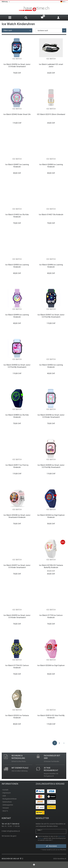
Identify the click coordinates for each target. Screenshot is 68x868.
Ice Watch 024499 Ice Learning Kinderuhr (17, 316)
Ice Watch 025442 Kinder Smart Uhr (17, 114)
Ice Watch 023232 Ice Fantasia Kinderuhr (17, 717)
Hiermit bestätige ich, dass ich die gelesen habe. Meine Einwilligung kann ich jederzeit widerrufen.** (52, 838)
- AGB (4, 796)
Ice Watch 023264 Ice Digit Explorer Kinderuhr (51, 516)
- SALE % (5, 811)
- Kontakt (5, 790)
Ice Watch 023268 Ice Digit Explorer (51, 665)
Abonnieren (52, 846)
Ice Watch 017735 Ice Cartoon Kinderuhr (51, 616)
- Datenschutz (7, 802)
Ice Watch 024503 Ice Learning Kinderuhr (17, 266)
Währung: (6, 2)
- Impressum (6, 793)
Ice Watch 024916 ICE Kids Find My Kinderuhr (51, 717)
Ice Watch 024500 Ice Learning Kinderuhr (51, 166)
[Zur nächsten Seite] (64, 743)
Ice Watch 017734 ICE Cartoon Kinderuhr (17, 667)
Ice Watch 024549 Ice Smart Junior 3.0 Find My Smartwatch (51, 466)
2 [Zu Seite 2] (59, 743)
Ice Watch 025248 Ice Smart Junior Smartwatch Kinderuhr (17, 516)
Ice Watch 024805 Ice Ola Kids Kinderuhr (17, 416)
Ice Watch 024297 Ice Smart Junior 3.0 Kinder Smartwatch (17, 566)
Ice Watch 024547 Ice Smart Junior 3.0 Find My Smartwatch (51, 316)
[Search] (26, 18)
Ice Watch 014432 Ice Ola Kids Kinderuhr (17, 216)
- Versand (5, 808)
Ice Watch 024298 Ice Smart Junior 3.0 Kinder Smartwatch (51, 416)
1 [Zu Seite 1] (55, 743)
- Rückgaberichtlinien (9, 799)
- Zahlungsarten (7, 805)
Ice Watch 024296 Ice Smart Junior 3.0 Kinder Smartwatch (17, 65)
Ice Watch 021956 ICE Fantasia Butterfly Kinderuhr (51, 566)
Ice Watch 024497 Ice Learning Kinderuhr (17, 166)
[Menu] (10, 18)
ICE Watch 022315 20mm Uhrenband (51, 114)
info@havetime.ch (13, 831)
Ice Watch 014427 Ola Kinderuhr (51, 215)
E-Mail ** (40, 830)
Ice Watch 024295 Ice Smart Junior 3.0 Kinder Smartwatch (17, 616)
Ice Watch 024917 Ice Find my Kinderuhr (17, 466)
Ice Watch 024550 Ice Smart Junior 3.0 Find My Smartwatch (17, 366)
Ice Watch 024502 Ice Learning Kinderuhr (51, 366)
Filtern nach (8, 30)
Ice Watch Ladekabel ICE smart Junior (51, 65)
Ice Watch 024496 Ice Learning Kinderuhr (51, 266)
